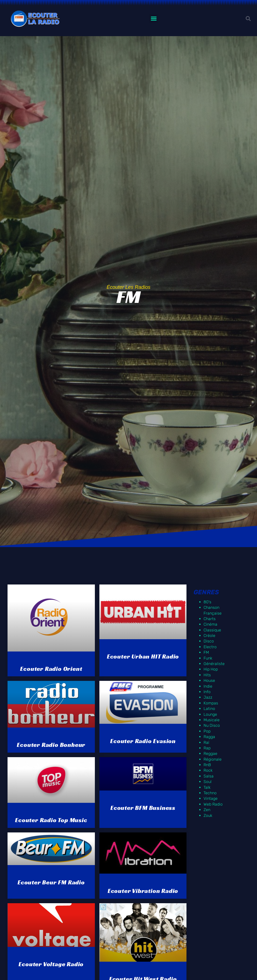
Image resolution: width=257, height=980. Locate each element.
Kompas (211, 703)
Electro (210, 647)
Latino (209, 709)
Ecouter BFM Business (143, 808)
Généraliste (214, 664)
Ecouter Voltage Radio (51, 964)
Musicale (212, 720)
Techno (210, 793)
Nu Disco (212, 725)
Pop (207, 731)
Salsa (209, 776)
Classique (212, 630)
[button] (154, 19)
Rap (207, 748)
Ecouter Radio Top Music (51, 820)
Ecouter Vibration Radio (143, 891)
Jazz (208, 697)
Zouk (208, 815)
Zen (207, 810)
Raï (206, 742)
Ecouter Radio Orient (51, 669)
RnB (207, 765)
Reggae (210, 754)
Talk (207, 787)
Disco (209, 641)
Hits (207, 675)
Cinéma (210, 624)
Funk (208, 658)
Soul (208, 782)
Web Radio (213, 804)
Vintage (211, 798)
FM (206, 652)
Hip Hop (211, 669)
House (209, 680)
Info (207, 692)
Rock (208, 770)
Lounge (210, 714)
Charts (210, 619)
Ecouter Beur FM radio (51, 882)
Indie (208, 686)
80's (207, 602)
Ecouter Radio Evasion (143, 741)
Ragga (209, 737)
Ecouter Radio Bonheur (51, 745)
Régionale (213, 759)
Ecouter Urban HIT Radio (143, 657)
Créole (209, 636)
